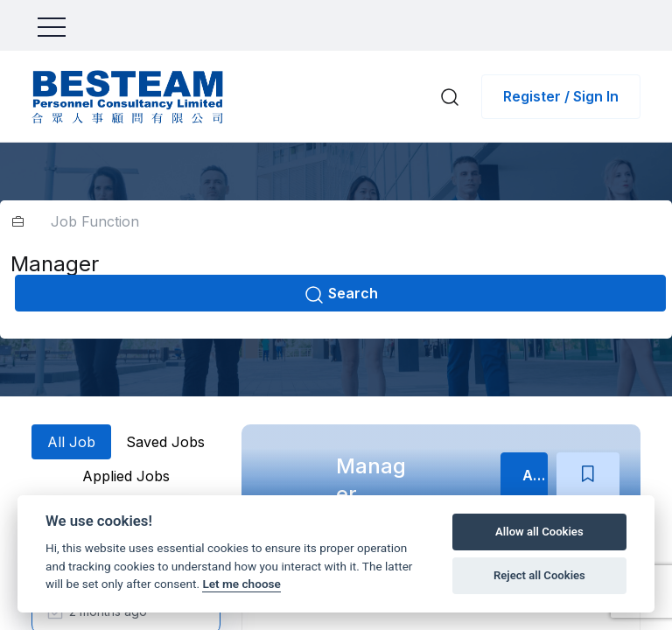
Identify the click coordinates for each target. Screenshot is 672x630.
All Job (71, 442)
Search (341, 295)
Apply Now (535, 475)
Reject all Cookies (539, 575)
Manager (371, 480)
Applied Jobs (126, 476)
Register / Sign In (561, 96)
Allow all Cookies (539, 532)
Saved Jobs (165, 442)
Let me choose (241, 584)
